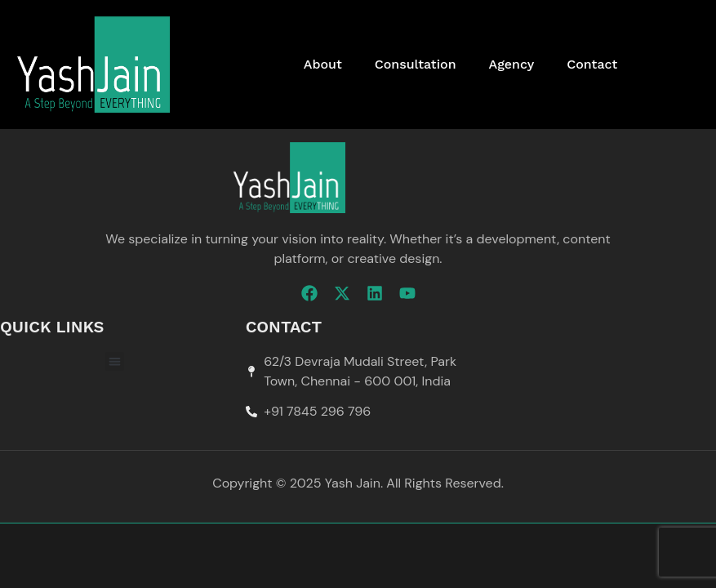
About (323, 64)
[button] (115, 361)
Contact (592, 64)
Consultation (416, 64)
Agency (512, 64)
